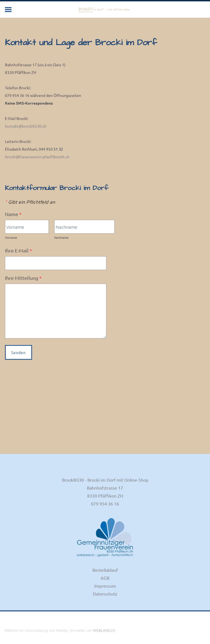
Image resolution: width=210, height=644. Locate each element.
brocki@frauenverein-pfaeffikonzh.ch (37, 157)
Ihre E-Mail (19, 250)
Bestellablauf (105, 570)
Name (13, 214)
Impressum (105, 586)
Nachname (61, 237)
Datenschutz (105, 594)
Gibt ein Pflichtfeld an (30, 202)
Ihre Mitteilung (23, 278)
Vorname (11, 237)
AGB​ (105, 578)
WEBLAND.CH (104, 630)
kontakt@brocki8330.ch (26, 126)
